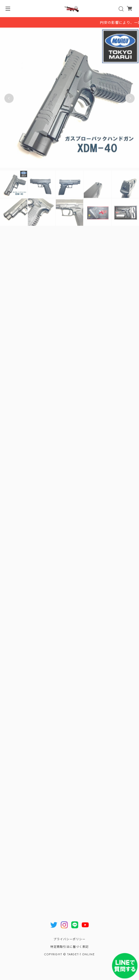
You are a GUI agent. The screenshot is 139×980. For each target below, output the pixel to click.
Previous (9, 99)
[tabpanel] (69, 99)
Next (130, 99)
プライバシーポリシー (69, 939)
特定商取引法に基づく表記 (69, 947)
